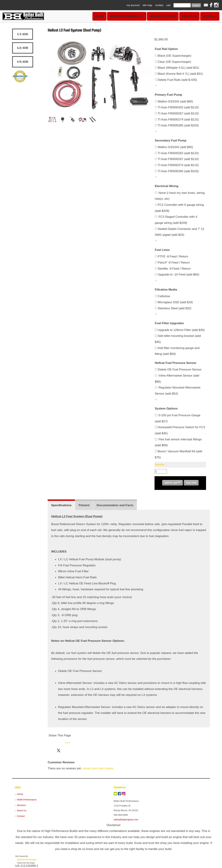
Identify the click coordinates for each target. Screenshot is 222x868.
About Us (189, 16)
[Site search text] (182, 5)
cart (168, 5)
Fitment (84, 505)
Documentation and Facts (115, 505)
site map (147, 5)
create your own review (98, 768)
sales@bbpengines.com (126, 820)
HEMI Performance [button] (127, 16)
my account (133, 5)
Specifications (61, 505)
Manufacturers (163, 16)
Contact (210, 16)
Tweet (67, 743)
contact (159, 5)
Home (99, 16)
